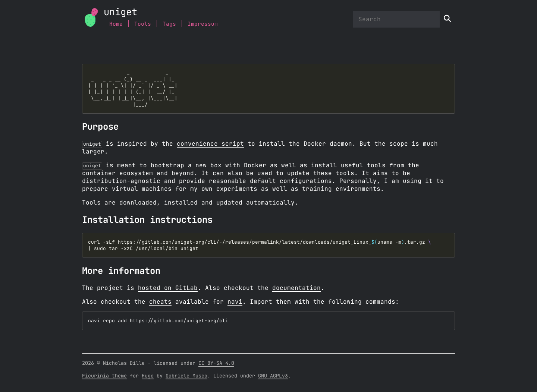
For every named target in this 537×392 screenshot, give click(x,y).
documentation (296, 288)
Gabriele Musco (186, 377)
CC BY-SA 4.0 (216, 365)
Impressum (203, 24)
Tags (169, 24)
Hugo (148, 377)
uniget (120, 12)
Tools (143, 24)
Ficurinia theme (104, 377)
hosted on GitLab (168, 288)
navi (235, 302)
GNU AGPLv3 (273, 377)
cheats (160, 302)
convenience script (210, 144)
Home (116, 24)
